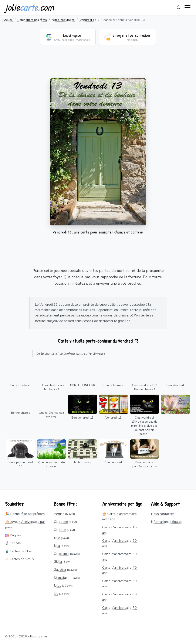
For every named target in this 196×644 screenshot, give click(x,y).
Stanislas (61, 578)
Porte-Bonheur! (21, 385)
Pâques (13, 535)
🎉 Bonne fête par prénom (25, 514)
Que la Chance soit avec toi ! (51, 415)
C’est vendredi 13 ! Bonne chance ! (144, 387)
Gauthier (60, 570)
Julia (57, 546)
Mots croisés (83, 462)
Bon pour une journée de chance (144, 464)
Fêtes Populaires (63, 20)
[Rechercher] (179, 7)
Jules (58, 586)
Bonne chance (21, 413)
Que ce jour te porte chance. (52, 464)
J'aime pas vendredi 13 (21, 464)
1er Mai (13, 543)
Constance (62, 554)
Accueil (8, 20)
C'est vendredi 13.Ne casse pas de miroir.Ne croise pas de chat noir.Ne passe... (144, 426)
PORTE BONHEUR (83, 385)
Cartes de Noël (19, 551)
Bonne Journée (113, 385)
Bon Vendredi (175, 385)
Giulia (58, 562)
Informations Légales (167, 522)
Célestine (61, 522)
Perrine (59, 514)
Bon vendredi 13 (82, 418)
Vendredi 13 (88, 20)
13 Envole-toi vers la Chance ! (52, 387)
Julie (57, 538)
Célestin (60, 530)
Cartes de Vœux (20, 559)
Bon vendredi (114, 462)
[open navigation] (188, 7)
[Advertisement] (98, 64)
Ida (56, 594)
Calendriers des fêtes (32, 20)
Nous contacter (162, 514)
